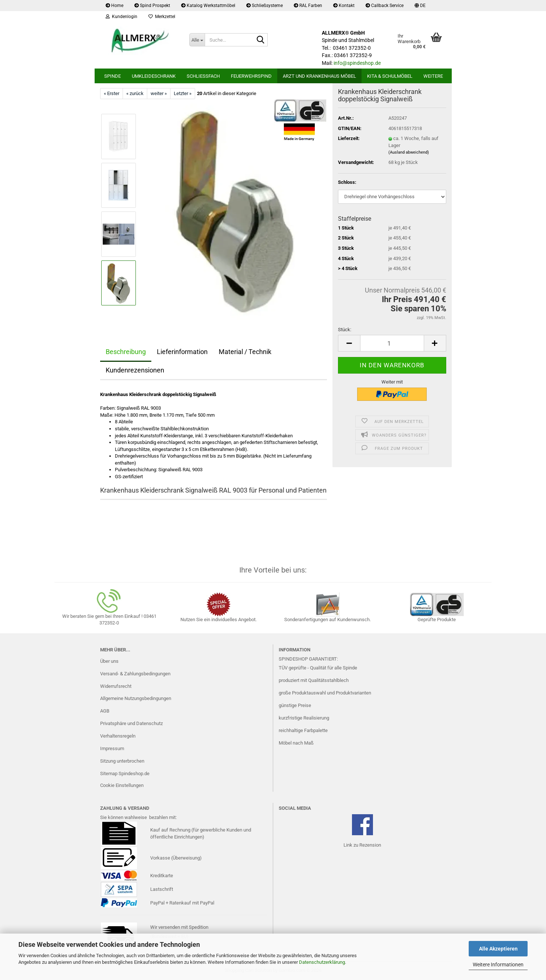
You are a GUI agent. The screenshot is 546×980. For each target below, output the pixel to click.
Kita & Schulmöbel (390, 76)
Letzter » (183, 93)
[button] (420, 6)
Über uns (109, 661)
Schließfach (203, 76)
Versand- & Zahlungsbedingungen (135, 674)
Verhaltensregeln (118, 736)
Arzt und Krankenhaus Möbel (319, 76)
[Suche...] (197, 40)
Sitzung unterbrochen (122, 761)
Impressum (112, 748)
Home (115, 6)
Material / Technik (245, 352)
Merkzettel (162, 17)
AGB (105, 711)
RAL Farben (308, 6)
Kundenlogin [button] (121, 17)
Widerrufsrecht (116, 686)
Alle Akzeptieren (498, 949)
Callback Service (385, 6)
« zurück (135, 93)
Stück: (345, 330)
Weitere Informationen (498, 965)
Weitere (433, 76)
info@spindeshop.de (357, 63)
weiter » (159, 93)
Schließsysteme (265, 6)
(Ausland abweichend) (409, 152)
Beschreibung (126, 352)
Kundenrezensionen (135, 370)
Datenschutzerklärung (322, 962)
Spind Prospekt (152, 6)
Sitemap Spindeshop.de (125, 773)
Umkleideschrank (154, 76)
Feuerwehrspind (251, 76)
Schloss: (347, 182)
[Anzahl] (392, 343)
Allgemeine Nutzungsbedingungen (136, 698)
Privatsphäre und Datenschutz (131, 723)
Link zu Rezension (362, 845)
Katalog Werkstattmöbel (208, 6)
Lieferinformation (182, 352)
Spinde (112, 76)
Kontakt (344, 6)
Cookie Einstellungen (122, 785)
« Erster (112, 93)
